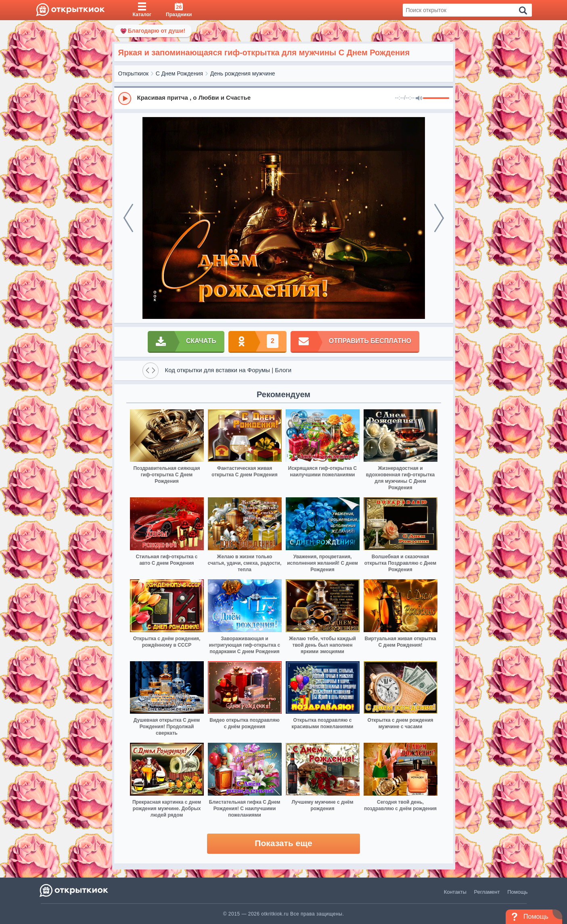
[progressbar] (436, 98)
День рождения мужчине (243, 73)
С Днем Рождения (179, 73)
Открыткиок (134, 73)
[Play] (125, 98)
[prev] (128, 218)
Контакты (455, 892)
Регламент (487, 892)
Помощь (517, 892)
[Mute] (419, 98)
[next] (439, 218)
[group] (284, 98)
